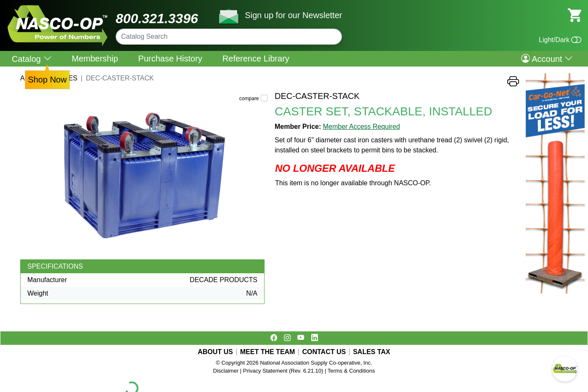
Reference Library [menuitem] (256, 59)
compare (249, 99)
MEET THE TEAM (268, 352)
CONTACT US (324, 352)
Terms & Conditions (351, 371)
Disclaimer (226, 371)
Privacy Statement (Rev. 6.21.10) (283, 371)
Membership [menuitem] (95, 59)
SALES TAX (372, 352)
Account (547, 59)
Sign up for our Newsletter (293, 15)
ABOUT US (215, 352)
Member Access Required (362, 127)
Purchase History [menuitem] (170, 59)
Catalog (32, 59)
